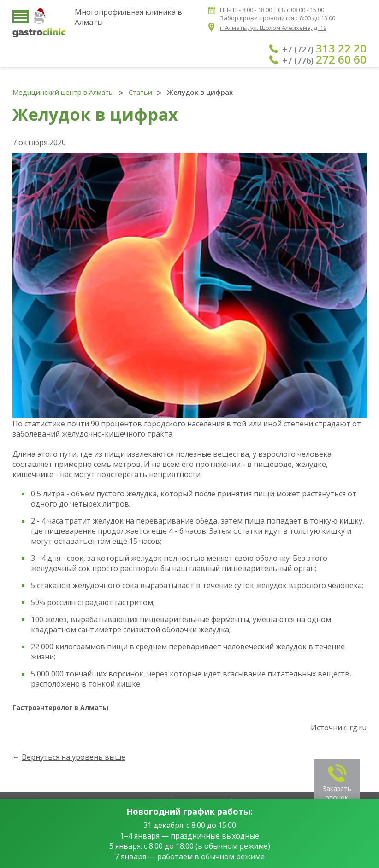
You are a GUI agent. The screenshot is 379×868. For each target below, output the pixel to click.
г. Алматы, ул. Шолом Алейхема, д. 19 (273, 28)
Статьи (140, 92)
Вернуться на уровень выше (74, 757)
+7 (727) (324, 48)
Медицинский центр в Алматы (63, 92)
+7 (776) (324, 59)
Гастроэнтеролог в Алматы (60, 708)
